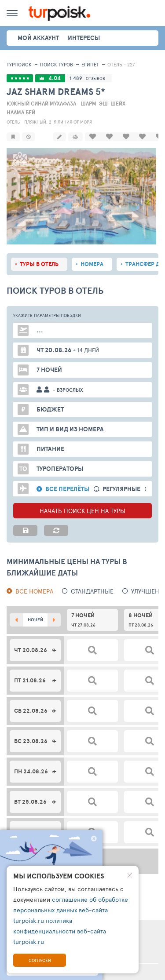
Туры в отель (39, 254)
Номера (92, 254)
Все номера (34, 581)
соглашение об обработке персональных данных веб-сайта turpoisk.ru (71, 910)
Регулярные (121, 479)
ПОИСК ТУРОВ (57, 64)
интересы (84, 38)
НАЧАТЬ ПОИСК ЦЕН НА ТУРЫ (82, 501)
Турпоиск (19, 64)
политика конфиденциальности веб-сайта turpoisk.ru (60, 931)
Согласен (40, 960)
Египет (90, 64)
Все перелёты (67, 479)
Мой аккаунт (38, 38)
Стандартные (92, 581)
